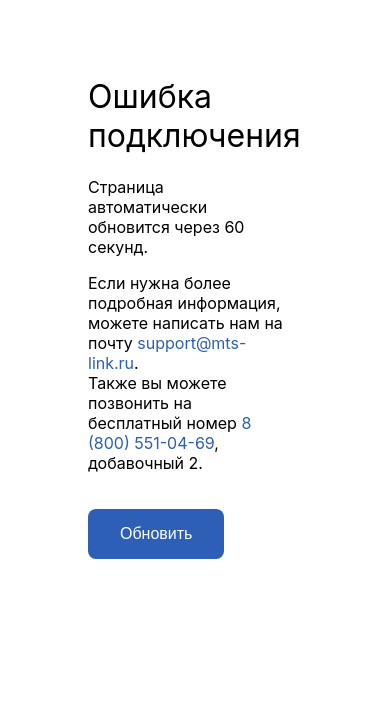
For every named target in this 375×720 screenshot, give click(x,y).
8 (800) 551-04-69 (169, 433)
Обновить (156, 533)
